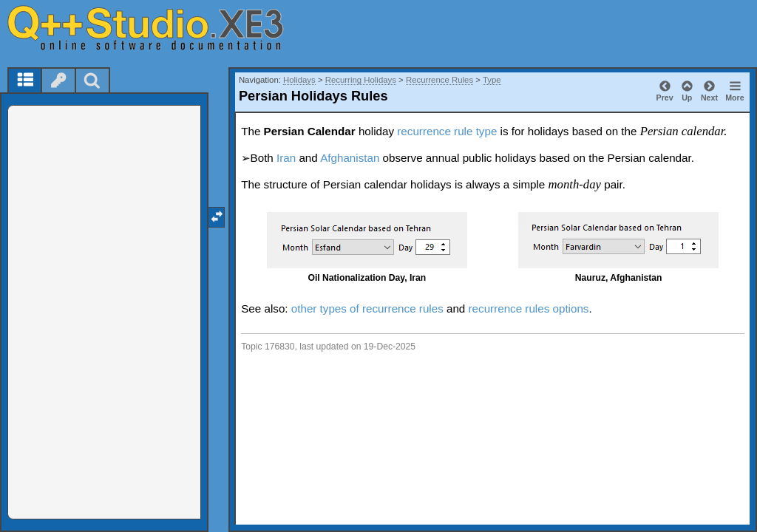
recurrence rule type (447, 131)
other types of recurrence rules (367, 308)
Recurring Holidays (361, 80)
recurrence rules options (529, 308)
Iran (286, 158)
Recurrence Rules (439, 80)
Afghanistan (350, 158)
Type (492, 80)
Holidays (299, 80)
